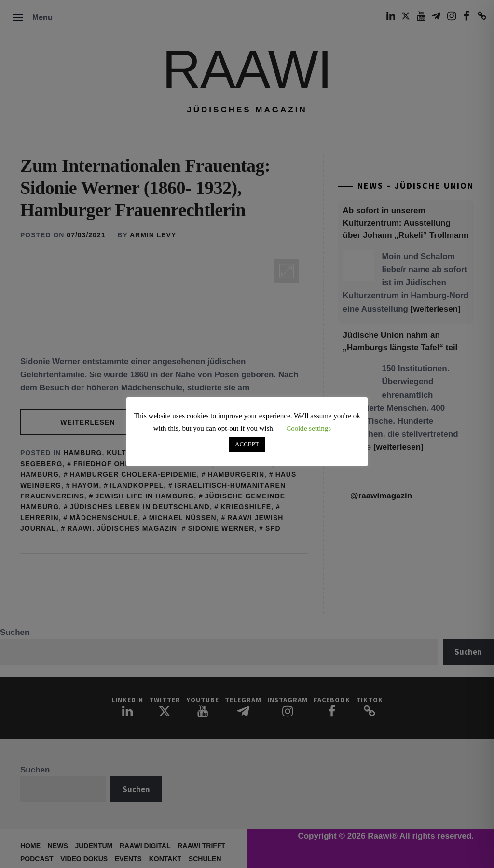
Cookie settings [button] (309, 428)
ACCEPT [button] (247, 444)
